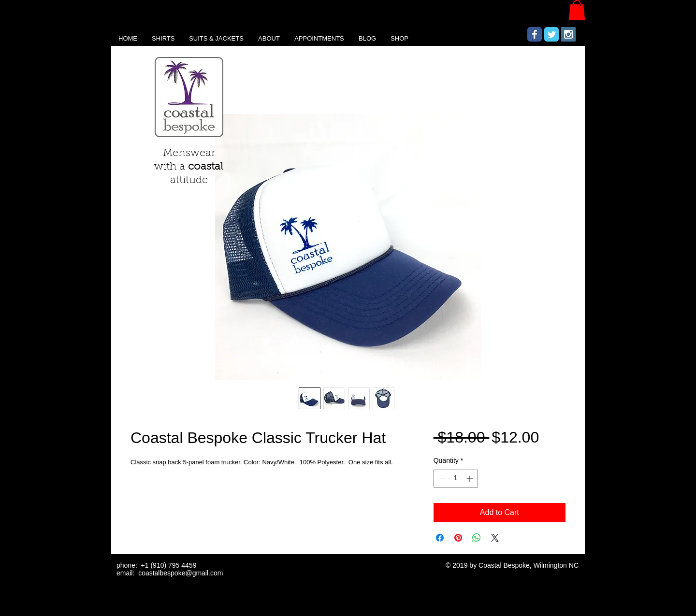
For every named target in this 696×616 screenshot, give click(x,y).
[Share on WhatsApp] (477, 538)
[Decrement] (441, 479)
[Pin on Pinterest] (458, 538)
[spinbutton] (456, 479)
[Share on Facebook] (440, 538)
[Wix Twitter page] (551, 34)
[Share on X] (495, 538)
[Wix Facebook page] (535, 34)
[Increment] (471, 479)
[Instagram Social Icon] (568, 34)
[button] (577, 10)
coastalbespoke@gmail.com (181, 573)
